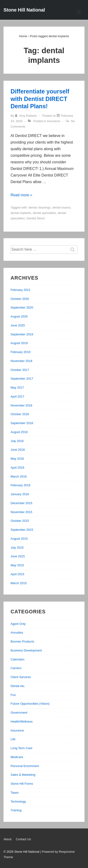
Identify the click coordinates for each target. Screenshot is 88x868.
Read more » (21, 195)
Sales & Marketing (23, 775)
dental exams (61, 207)
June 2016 (18, 450)
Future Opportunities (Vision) (30, 704)
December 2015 (21, 503)
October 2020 (20, 299)
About (8, 839)
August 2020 (19, 316)
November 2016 (21, 405)
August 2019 (19, 343)
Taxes (15, 793)
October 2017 (20, 370)
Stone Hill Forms (22, 784)
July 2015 (17, 548)
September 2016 (22, 423)
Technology (18, 802)
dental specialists (44, 213)
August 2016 (19, 432)
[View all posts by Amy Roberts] (26, 116)
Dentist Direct (36, 218)
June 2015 (18, 556)
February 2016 (21, 485)
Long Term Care (21, 748)
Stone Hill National (24, 10)
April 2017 (17, 396)
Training (16, 810)
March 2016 (19, 476)
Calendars (17, 659)
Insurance (54, 121)
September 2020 (22, 307)
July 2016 (17, 441)
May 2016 (17, 459)
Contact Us (23, 839)
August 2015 (19, 539)
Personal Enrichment (25, 766)
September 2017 (22, 379)
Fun (13, 695)
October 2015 (20, 521)
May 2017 (17, 388)
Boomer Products (22, 641)
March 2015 (19, 583)
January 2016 (20, 494)
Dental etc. (18, 686)
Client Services (21, 677)
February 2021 (21, 290)
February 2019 (21, 352)
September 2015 (22, 530)
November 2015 (21, 512)
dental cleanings (40, 207)
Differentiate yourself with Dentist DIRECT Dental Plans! (40, 99)
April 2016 (17, 468)
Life (13, 739)
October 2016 (20, 414)
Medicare (17, 757)
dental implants (21, 213)
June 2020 (18, 325)
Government (19, 713)
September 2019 (22, 334)
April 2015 (17, 574)
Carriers (16, 668)
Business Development (26, 650)
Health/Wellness (22, 721)
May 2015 (17, 565)
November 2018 (21, 361)
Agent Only (18, 624)
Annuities (17, 633)
